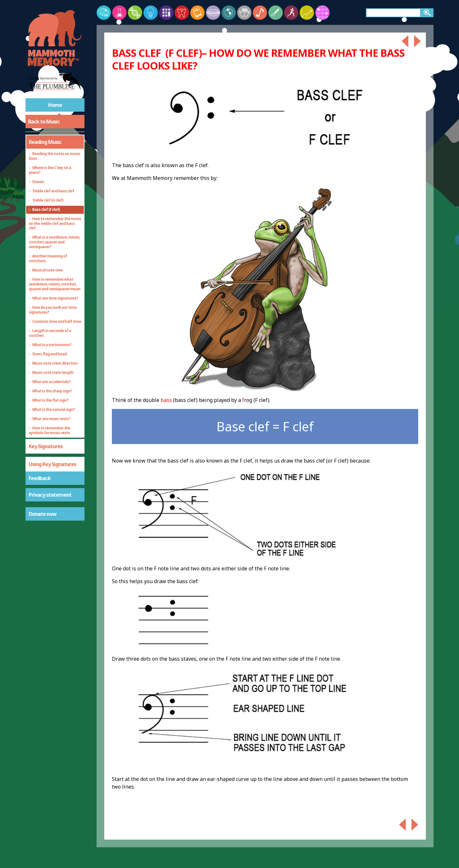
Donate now (43, 514)
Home (55, 105)
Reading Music (45, 142)
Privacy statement (50, 495)
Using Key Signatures (52, 464)
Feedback (40, 478)
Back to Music (44, 122)
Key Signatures (46, 446)
